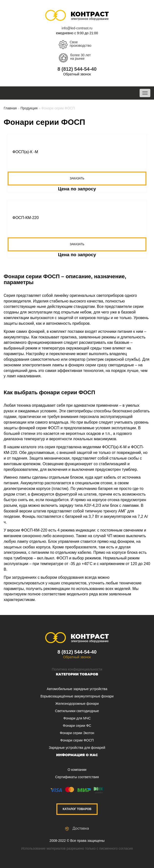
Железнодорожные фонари (77, 704)
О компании (77, 770)
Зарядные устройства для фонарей (77, 748)
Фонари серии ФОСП (77, 740)
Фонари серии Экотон (77, 733)
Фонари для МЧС (77, 718)
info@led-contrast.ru (77, 28)
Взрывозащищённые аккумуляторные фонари (77, 696)
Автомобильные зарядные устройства (77, 689)
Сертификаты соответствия (77, 777)
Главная (10, 108)
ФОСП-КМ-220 (26, 218)
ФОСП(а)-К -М (25, 152)
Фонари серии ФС (77, 726)
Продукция (29, 108)
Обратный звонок (77, 74)
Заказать (77, 178)
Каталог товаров (77, 809)
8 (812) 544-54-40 (77, 69)
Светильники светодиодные (77, 711)
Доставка (77, 828)
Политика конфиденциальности (77, 669)
